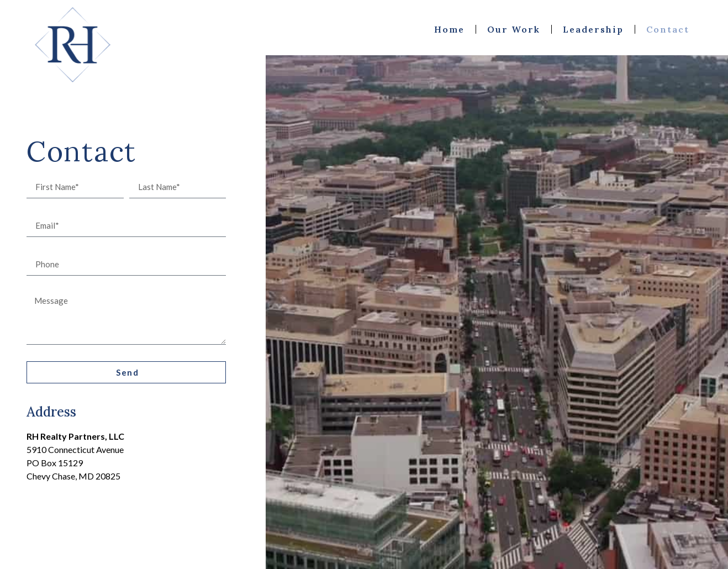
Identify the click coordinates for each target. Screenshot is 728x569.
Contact (668, 29)
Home (449, 29)
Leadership (593, 29)
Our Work (514, 29)
